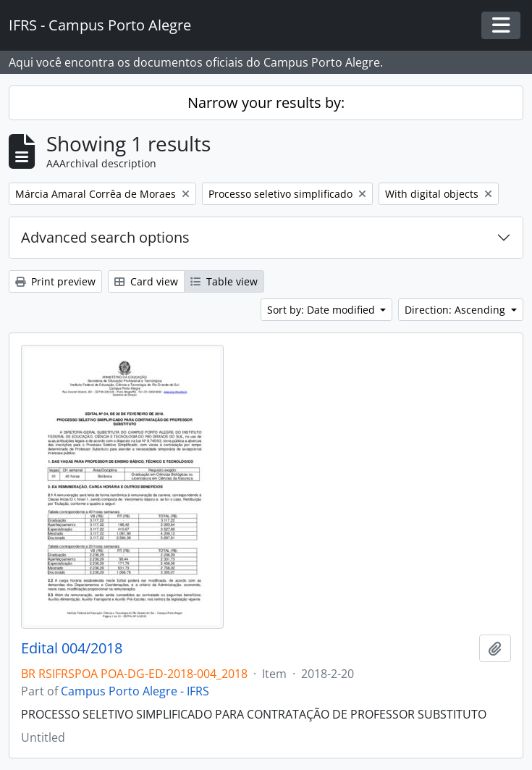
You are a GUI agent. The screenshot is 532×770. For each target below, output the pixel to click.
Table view (224, 281)
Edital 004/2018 (72, 648)
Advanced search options (105, 237)
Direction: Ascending (456, 310)
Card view (146, 281)
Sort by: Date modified (322, 310)
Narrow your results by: (266, 102)
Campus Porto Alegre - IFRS (135, 691)
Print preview (55, 281)
